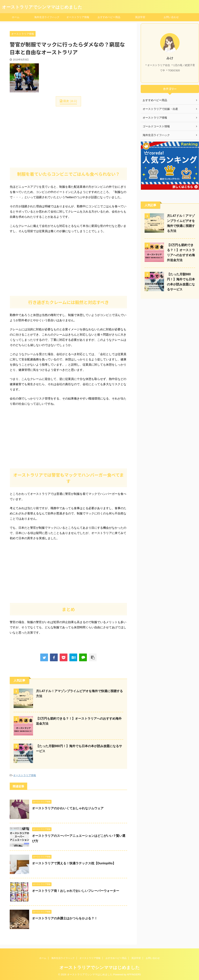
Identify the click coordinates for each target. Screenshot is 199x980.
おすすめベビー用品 (109, 17)
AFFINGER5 (134, 974)
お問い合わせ (171, 17)
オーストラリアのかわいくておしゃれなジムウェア (68, 808)
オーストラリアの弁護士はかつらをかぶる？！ (65, 918)
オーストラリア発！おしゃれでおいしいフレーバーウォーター (76, 891)
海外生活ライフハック (47, 17)
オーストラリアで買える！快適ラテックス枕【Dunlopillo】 (74, 863)
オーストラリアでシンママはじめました (42, 7)
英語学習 (140, 17)
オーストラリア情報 (78, 17)
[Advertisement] (68, 136)
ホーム (16, 17)
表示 (73, 101)
